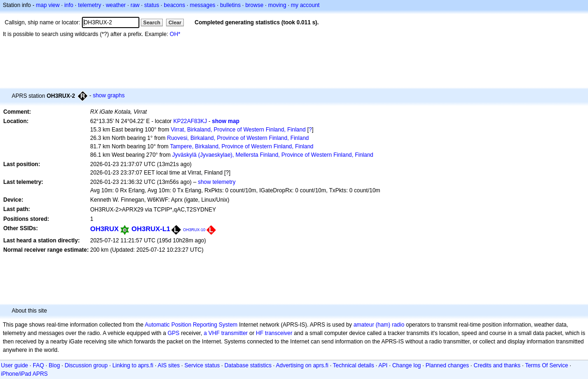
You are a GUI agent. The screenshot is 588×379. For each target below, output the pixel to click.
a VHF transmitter (226, 333)
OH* (175, 34)
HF (260, 333)
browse (254, 5)
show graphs (109, 95)
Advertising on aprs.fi (302, 365)
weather (116, 5)
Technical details (354, 365)
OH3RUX (105, 229)
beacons (174, 5)
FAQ (38, 365)
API (383, 365)
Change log (406, 365)
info (69, 5)
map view (48, 5)
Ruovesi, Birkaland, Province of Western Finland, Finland (238, 138)
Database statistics (248, 365)
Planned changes (447, 365)
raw (135, 5)
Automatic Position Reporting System (191, 325)
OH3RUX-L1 (151, 229)
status (152, 5)
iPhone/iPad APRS (24, 374)
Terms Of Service (546, 365)
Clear (175, 22)
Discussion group (86, 365)
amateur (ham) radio (379, 325)
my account (305, 5)
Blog (54, 365)
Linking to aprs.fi (133, 365)
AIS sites (169, 365)
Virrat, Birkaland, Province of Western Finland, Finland (238, 130)
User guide (15, 365)
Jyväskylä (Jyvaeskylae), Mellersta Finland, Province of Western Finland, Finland (273, 155)
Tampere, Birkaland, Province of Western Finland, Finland (242, 146)
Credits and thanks (497, 365)
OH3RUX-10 (194, 230)
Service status (202, 365)
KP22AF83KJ (190, 121)
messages (203, 5)
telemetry (90, 5)
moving (277, 5)
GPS (173, 333)
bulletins (230, 5)
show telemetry (217, 182)
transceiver (279, 333)
